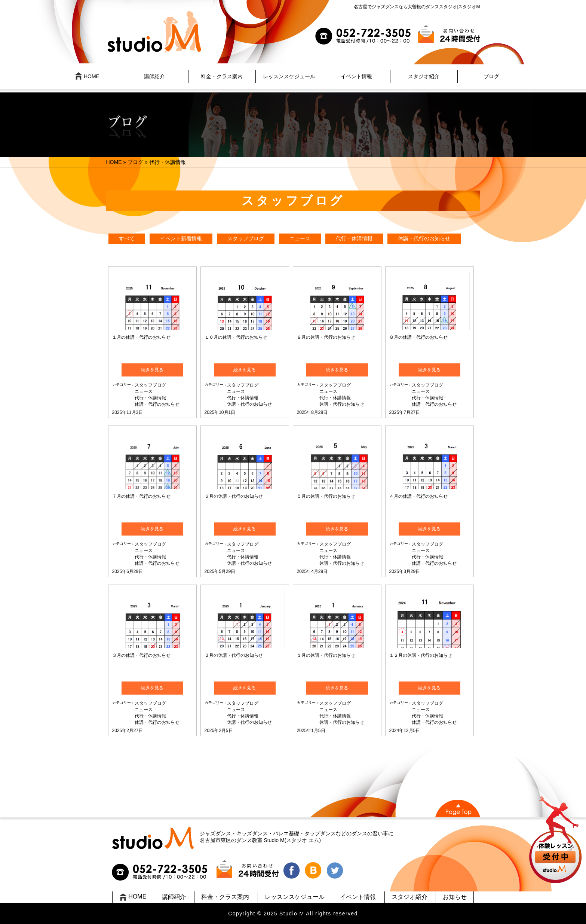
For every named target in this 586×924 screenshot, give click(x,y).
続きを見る (152, 370)
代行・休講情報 (354, 238)
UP (556, 841)
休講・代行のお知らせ (424, 238)
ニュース (300, 238)
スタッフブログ (246, 238)
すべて (127, 238)
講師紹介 (154, 76)
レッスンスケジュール (289, 76)
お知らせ (455, 897)
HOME (87, 76)
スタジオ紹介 (424, 76)
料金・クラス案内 (222, 76)
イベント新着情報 (181, 238)
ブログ (491, 76)
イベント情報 (356, 76)
